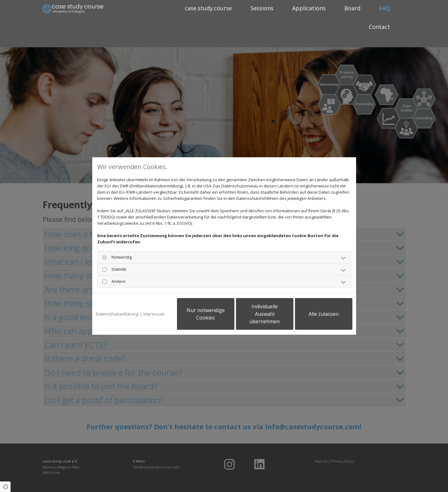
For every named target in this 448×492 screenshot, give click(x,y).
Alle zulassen (324, 314)
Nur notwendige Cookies (206, 314)
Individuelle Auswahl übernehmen (265, 314)
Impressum (154, 314)
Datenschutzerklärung (117, 314)
